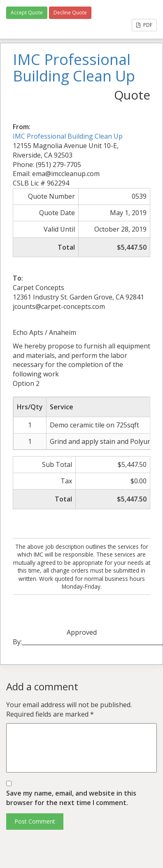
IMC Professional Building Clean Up (68, 136)
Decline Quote (70, 13)
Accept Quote (27, 13)
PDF (144, 25)
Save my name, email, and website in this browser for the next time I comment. (71, 798)
